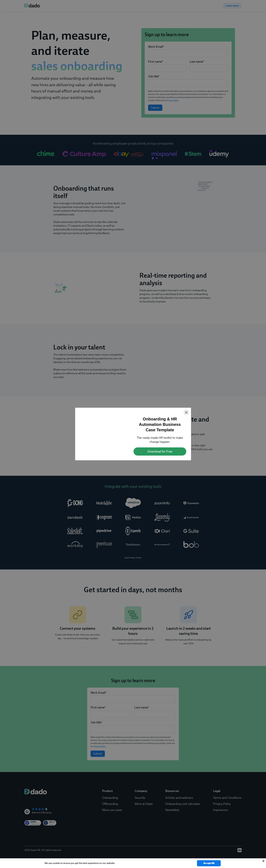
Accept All (209, 863)
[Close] (186, 412)
